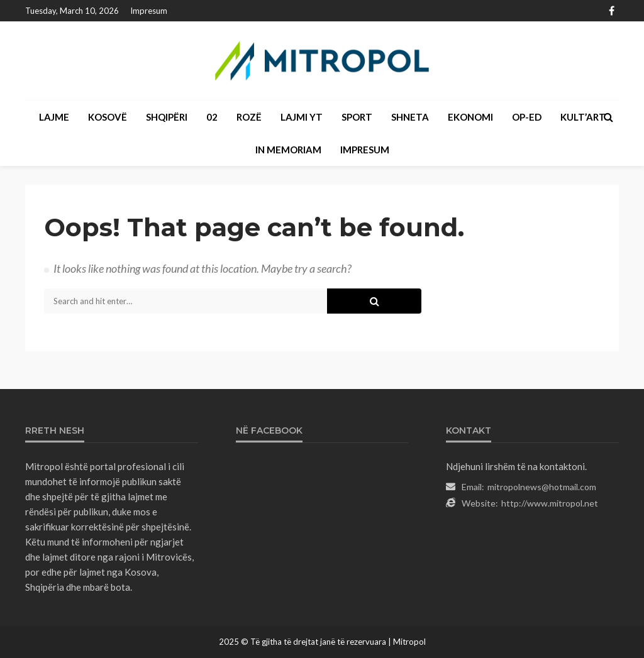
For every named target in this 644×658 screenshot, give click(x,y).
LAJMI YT (302, 117)
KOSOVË (108, 117)
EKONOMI (470, 117)
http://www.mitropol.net (550, 503)
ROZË (249, 117)
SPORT (357, 117)
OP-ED (527, 117)
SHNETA (410, 117)
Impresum (149, 11)
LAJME (54, 117)
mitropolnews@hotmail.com (542, 487)
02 (212, 117)
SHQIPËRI (167, 117)
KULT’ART (583, 117)
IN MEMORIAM (288, 150)
